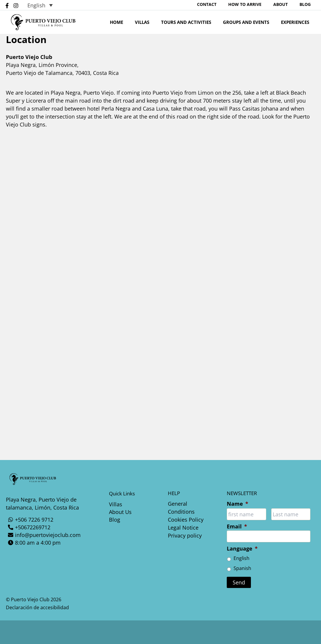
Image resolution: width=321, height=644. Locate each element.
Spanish (242, 568)
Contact (227, 6)
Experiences (300, 25)
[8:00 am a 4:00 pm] (50, 542)
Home (133, 25)
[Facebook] (7, 7)
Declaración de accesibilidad (37, 607)
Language (242, 549)
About (289, 6)
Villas (155, 25)
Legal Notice (183, 528)
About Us (120, 512)
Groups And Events (253, 25)
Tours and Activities (196, 25)
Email (237, 526)
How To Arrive (260, 6)
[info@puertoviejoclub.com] (50, 535)
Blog (308, 6)
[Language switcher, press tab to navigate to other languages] (40, 6)
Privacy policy (185, 535)
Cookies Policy (186, 520)
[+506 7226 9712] (50, 519)
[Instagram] (16, 7)
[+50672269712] (50, 527)
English (241, 558)
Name (238, 504)
